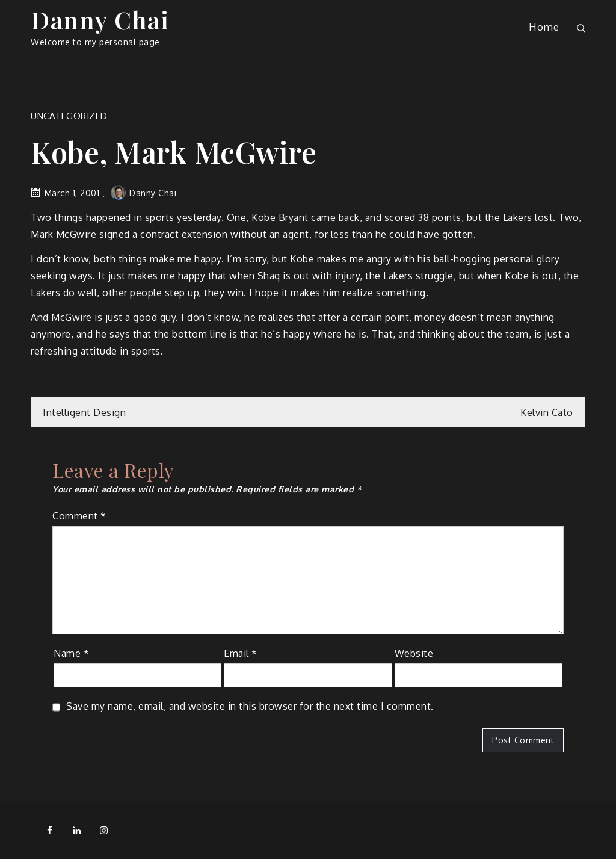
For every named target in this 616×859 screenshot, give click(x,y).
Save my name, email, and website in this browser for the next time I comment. (250, 706)
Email (241, 653)
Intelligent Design (84, 412)
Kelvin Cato (547, 412)
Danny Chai (100, 20)
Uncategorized (69, 116)
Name (71, 653)
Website (414, 653)
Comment (79, 516)
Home (544, 27)
